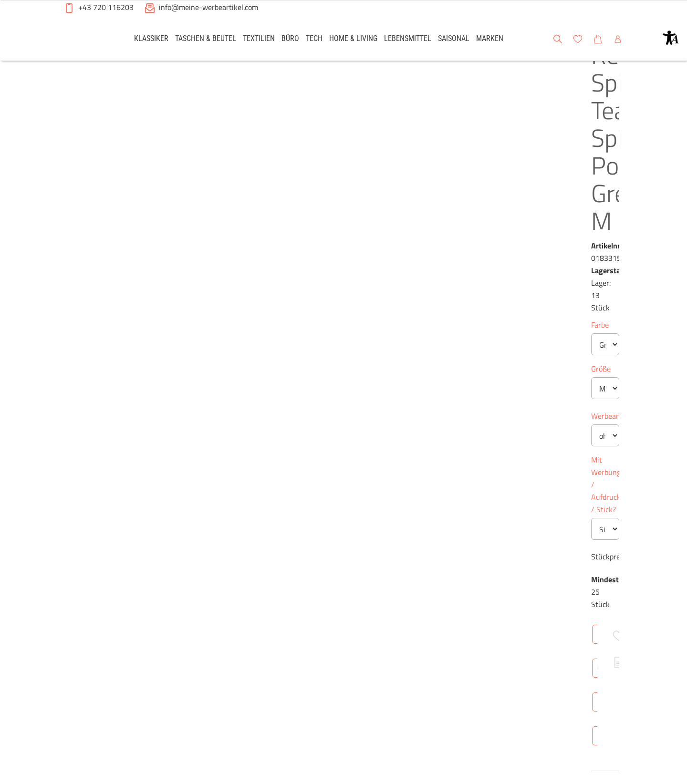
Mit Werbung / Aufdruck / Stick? (354, 307)
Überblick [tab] (318, 510)
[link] (151, 38)
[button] (671, 38)
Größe (311, 216)
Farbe (310, 172)
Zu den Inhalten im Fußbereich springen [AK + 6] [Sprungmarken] (0, 0)
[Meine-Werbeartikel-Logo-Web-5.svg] (86, 39)
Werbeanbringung (330, 263)
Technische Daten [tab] (380, 510)
